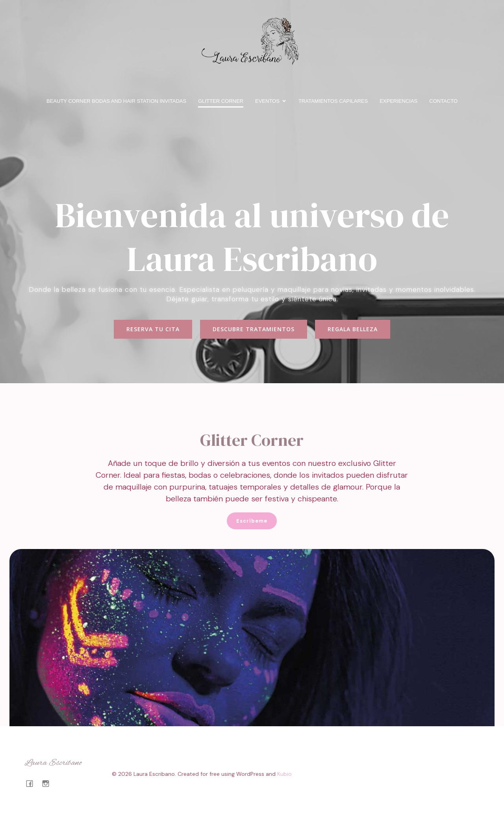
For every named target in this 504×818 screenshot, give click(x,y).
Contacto (443, 101)
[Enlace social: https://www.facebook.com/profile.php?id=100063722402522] (32, 783)
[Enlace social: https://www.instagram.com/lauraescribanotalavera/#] (49, 783)
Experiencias (398, 101)
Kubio (284, 774)
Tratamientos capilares (333, 101)
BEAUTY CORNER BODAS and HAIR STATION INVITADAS (116, 101)
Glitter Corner (221, 101)
